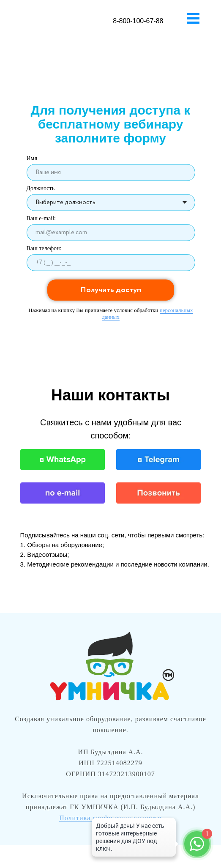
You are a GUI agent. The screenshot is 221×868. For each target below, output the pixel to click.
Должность (41, 188)
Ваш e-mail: (41, 218)
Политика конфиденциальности (110, 818)
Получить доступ (111, 290)
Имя (32, 158)
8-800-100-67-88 (138, 21)
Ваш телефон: (44, 248)
